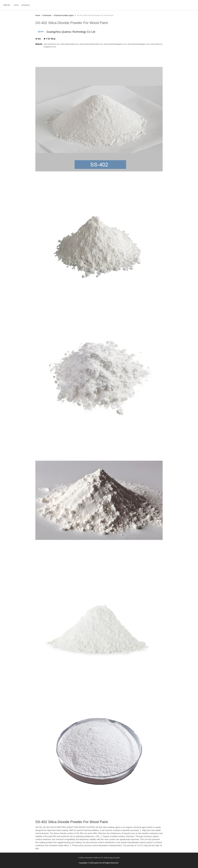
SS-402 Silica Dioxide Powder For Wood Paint (72, 23)
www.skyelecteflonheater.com (91, 44)
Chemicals (47, 15)
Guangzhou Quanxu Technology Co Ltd (71, 32)
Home (38, 15)
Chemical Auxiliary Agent (64, 15)
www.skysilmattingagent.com (115, 44)
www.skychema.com (52, 44)
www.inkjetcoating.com (70, 44)
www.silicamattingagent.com (138, 44)
